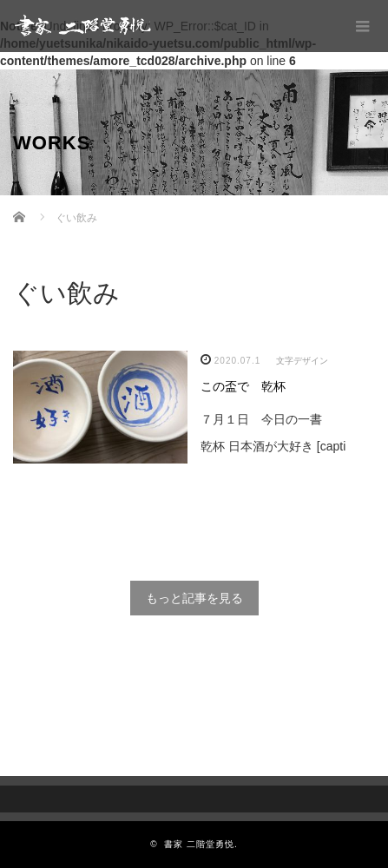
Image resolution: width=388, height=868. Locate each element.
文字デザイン (302, 361)
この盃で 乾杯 (243, 386)
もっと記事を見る (194, 598)
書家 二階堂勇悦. (201, 844)
